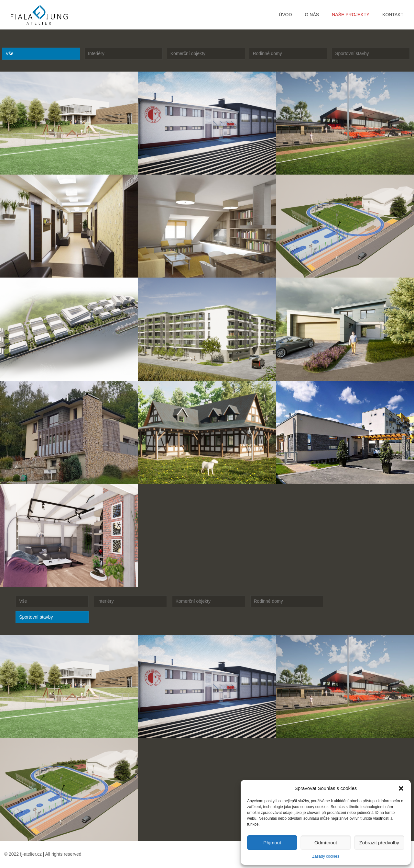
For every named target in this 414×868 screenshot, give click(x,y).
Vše (9, 53)
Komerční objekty (188, 53)
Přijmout (272, 843)
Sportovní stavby (352, 53)
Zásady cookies (326, 856)
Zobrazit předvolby (379, 843)
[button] (401, 788)
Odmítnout (326, 843)
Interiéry (96, 53)
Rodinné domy (267, 53)
